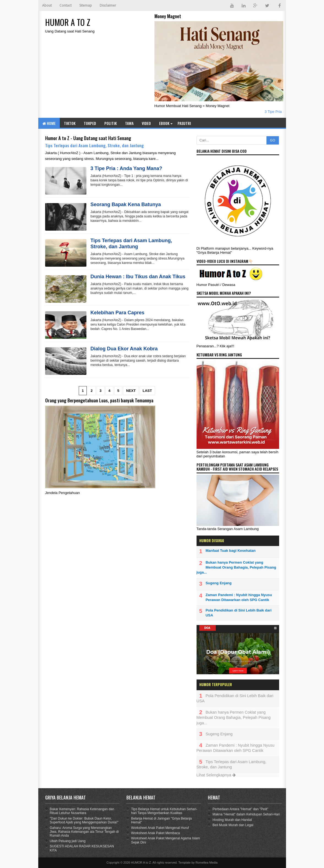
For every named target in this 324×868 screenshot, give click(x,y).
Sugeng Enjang (219, 583)
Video (146, 123)
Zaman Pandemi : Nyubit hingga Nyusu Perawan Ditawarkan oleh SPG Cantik (239, 597)
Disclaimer (108, 5)
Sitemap (86, 5)
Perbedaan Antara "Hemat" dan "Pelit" (240, 809)
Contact (66, 5)
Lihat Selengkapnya (216, 775)
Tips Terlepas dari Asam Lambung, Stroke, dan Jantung (94, 145)
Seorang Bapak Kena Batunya (126, 204)
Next (131, 391)
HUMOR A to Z (141, 862)
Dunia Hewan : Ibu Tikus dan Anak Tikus (138, 277)
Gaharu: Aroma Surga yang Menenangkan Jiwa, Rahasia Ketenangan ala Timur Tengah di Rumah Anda (84, 832)
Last (147, 391)
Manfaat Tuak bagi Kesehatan (231, 551)
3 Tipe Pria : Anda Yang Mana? (126, 168)
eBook (164, 123)
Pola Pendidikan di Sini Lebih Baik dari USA (239, 613)
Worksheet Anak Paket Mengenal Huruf (160, 828)
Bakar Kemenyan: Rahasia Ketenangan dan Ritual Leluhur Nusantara (82, 811)
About (47, 5)
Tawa (129, 123)
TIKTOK (70, 123)
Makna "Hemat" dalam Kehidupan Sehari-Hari (246, 814)
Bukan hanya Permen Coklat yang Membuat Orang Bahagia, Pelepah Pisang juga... (236, 567)
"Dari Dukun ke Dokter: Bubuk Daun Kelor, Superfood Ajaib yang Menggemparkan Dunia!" (84, 820)
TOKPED (90, 123)
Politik (111, 123)
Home (49, 123)
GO (273, 140)
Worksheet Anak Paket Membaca (155, 833)
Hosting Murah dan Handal (232, 820)
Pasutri (184, 123)
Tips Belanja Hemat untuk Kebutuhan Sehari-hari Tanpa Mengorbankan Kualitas (164, 811)
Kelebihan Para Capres (118, 313)
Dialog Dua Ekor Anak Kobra (124, 349)
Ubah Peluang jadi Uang (68, 841)
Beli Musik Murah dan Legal (233, 825)
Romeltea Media (206, 862)
